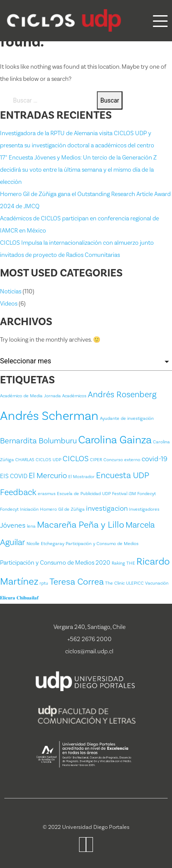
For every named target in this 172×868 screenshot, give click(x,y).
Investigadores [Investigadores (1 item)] (144, 509)
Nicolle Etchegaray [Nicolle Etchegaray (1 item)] (45, 544)
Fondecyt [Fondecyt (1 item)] (147, 494)
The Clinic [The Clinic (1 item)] (115, 583)
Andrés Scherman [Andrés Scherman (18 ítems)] (49, 416)
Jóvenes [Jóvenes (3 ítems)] (13, 525)
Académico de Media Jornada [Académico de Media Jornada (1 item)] (30, 396)
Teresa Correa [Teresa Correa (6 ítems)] (77, 582)
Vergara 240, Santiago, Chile (89, 627)
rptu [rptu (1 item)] (44, 583)
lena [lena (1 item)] (31, 526)
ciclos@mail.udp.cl (89, 652)
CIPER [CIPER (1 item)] (96, 460)
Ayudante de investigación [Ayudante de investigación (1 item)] (127, 419)
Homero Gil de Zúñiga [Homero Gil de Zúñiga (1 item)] (62, 509)
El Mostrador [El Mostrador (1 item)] (81, 477)
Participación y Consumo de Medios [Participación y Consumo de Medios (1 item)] (102, 544)
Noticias (11, 292)
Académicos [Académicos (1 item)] (74, 396)
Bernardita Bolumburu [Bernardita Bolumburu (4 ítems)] (38, 441)
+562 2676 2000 (89, 639)
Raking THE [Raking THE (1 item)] (123, 563)
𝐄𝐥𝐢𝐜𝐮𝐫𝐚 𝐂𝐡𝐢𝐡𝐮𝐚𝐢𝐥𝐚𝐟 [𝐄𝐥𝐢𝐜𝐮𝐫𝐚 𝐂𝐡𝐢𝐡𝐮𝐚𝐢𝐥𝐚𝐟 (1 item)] (19, 598)
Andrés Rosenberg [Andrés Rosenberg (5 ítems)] (122, 395)
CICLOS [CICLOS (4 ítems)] (76, 459)
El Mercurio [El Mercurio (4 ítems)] (48, 476)
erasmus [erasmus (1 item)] (47, 494)
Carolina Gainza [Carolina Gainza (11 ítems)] (115, 440)
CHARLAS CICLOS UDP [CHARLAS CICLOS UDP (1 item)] (38, 460)
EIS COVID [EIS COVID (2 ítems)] (14, 476)
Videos (9, 304)
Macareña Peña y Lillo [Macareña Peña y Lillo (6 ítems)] (81, 525)
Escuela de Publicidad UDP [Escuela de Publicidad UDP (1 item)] (84, 494)
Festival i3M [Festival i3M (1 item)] (124, 494)
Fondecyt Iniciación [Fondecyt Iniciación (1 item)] (19, 509)
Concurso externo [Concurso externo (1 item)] (122, 460)
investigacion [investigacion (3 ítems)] (107, 509)
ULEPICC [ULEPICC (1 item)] (135, 583)
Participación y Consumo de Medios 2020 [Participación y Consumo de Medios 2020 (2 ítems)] (55, 563)
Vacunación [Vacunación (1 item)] (157, 583)
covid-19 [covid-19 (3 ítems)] (154, 459)
